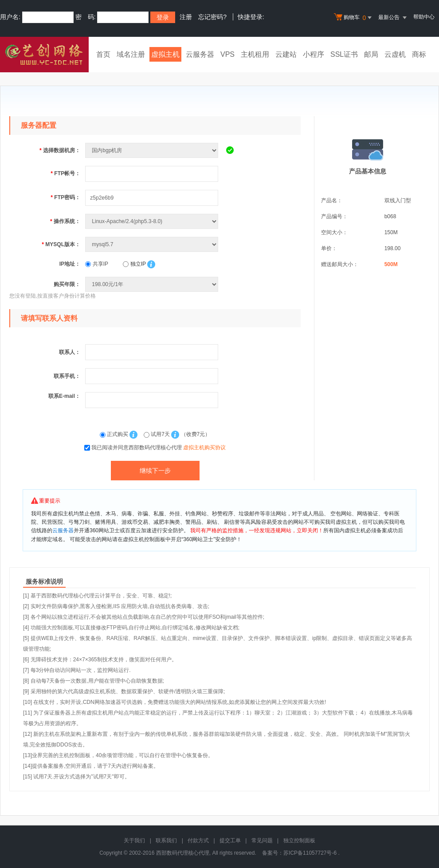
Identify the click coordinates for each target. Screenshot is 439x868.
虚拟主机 (165, 54)
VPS (227, 54)
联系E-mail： (64, 396)
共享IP (97, 264)
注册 (186, 17)
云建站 (286, 54)
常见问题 (262, 841)
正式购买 (115, 434)
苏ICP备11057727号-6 (310, 853)
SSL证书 (344, 54)
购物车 (354, 18)
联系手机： (67, 376)
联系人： (70, 352)
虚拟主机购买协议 (204, 448)
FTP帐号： (65, 173)
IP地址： (70, 264)
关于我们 (134, 841)
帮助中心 (424, 17)
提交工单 (230, 841)
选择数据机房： (60, 150)
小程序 (314, 54)
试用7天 (157, 434)
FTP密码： (65, 197)
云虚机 (395, 54)
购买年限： (67, 284)
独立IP (134, 264)
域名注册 (131, 54)
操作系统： (65, 221)
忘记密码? (212, 17)
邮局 (371, 54)
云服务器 (200, 54)
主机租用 (255, 54)
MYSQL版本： (61, 244)
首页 (103, 54)
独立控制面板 (299, 841)
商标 (419, 54)
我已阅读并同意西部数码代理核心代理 (159, 448)
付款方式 (198, 841)
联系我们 (166, 841)
